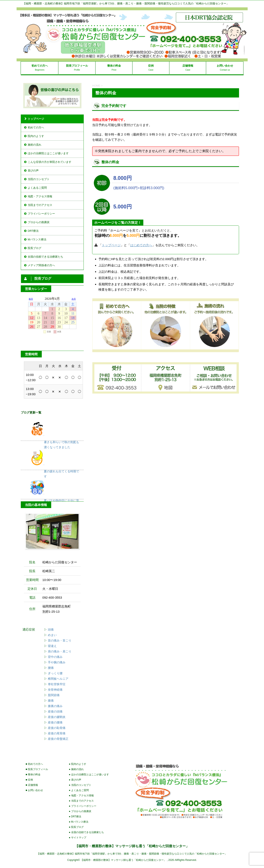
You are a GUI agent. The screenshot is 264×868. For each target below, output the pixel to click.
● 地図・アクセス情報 (81, 796)
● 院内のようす (78, 764)
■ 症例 (29, 780)
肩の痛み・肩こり (60, 651)
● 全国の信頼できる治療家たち (86, 832)
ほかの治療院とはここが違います (48, 153)
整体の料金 (114, 66)
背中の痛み (55, 657)
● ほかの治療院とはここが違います (89, 774)
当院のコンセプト (39, 179)
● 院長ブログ (76, 827)
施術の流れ (35, 145)
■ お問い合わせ (34, 790)
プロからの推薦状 (39, 222)
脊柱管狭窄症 (57, 684)
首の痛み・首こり (60, 641)
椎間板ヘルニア (58, 679)
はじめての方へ (141, 245)
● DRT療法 (75, 817)
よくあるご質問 (37, 188)
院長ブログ (35, 248)
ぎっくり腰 (55, 673)
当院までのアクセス (40, 205)
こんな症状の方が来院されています (50, 162)
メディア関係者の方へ (41, 265)
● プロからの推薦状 (80, 811)
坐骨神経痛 (55, 690)
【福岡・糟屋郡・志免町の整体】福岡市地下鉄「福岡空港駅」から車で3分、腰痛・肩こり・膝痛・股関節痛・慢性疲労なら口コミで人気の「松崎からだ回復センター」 (132, 854)
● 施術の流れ (76, 769)
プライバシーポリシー (41, 214)
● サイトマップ (78, 838)
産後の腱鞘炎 (57, 717)
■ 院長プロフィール (37, 769)
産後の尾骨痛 (57, 733)
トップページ (111, 245)
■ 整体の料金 (33, 774)
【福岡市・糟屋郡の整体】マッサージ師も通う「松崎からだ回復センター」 (132, 846)
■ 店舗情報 (32, 785)
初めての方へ (40, 66)
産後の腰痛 (55, 722)
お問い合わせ (225, 66)
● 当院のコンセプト (80, 785)
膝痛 (51, 701)
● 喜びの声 (75, 780)
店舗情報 (188, 66)
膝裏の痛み (55, 706)
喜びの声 (33, 171)
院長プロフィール (77, 66)
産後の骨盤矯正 (58, 739)
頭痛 (51, 630)
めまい (52, 635)
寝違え (52, 646)
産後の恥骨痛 (57, 728)
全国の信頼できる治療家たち (45, 257)
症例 (151, 66)
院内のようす (36, 136)
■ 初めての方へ (34, 764)
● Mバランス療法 (79, 822)
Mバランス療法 (37, 239)
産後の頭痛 (55, 712)
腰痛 (51, 668)
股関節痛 (54, 695)
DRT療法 (33, 231)
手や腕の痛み (57, 662)
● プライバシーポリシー (83, 806)
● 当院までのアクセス (81, 801)
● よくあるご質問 (79, 790)
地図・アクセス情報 (40, 196)
